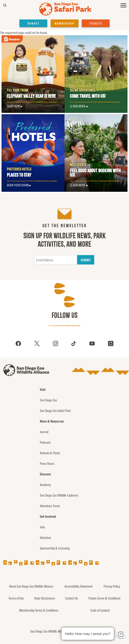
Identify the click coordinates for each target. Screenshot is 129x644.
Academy (45, 484)
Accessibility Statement (78, 586)
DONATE (33, 23)
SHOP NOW (13, 106)
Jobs (42, 527)
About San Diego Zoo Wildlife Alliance (31, 586)
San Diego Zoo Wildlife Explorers (59, 495)
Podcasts (45, 442)
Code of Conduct (100, 610)
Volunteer (46, 537)
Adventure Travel (50, 506)
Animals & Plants (50, 453)
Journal (44, 432)
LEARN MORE (78, 185)
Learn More (78, 106)
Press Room (47, 463)
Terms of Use (16, 598)
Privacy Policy (112, 586)
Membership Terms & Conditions (39, 610)
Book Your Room (18, 185)
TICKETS (96, 23)
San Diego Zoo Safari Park (55, 410)
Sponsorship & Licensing (55, 548)
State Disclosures (45, 598)
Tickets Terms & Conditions (104, 598)
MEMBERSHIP (64, 23)
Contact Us (72, 598)
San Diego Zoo (48, 400)
